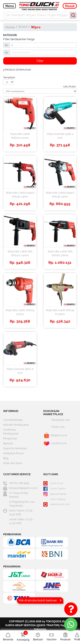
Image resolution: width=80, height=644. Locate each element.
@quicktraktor (55, 494)
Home (10, 27)
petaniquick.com (57, 504)
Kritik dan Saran (13, 463)
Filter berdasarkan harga (19, 39)
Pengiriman (10, 439)
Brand (23, 27)
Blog (6, 458)
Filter (40, 61)
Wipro (36, 27)
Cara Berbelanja (13, 420)
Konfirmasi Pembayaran (11, 432)
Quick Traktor (55, 489)
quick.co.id (53, 483)
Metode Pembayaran (16, 425)
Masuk (70, 6)
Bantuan (8, 443)
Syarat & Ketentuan (15, 448)
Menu (10, 6)
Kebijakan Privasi (13, 453)
